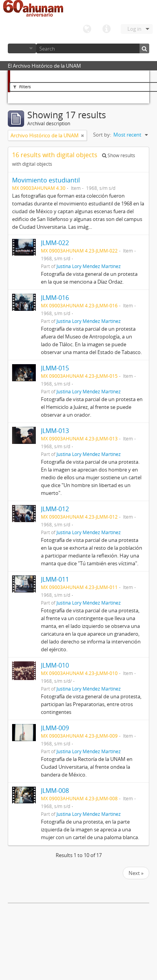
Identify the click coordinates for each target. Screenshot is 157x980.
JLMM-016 (55, 298)
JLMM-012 (55, 509)
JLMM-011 (55, 579)
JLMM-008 (55, 791)
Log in (134, 29)
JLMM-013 (55, 431)
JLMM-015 (55, 368)
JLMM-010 (55, 665)
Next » (136, 873)
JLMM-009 (55, 728)
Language (87, 29)
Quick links (106, 29)
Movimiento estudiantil (46, 180)
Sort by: (102, 135)
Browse (22, 48)
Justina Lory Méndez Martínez (89, 266)
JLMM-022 (55, 243)
